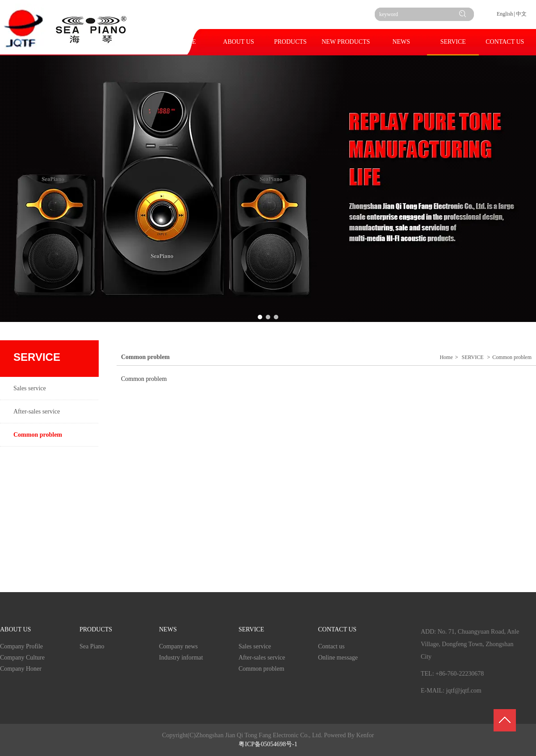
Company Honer (21, 669)
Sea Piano (92, 646)
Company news (178, 646)
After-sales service (262, 658)
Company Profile (21, 646)
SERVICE (473, 357)
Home (446, 357)
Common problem (512, 357)
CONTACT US (337, 629)
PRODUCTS (96, 629)
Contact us (331, 646)
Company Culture (22, 658)
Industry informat (181, 658)
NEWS (168, 629)
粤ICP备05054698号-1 (268, 744)
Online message (338, 658)
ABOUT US (15, 629)
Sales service (255, 646)
